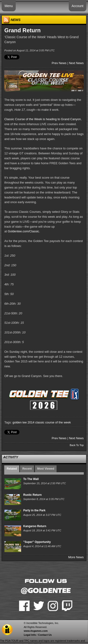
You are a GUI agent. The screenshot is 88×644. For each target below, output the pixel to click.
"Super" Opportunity (37, 542)
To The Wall (31, 479)
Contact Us (45, 635)
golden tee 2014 (23, 422)
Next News (76, 63)
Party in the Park (34, 510)
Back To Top (77, 445)
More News (76, 557)
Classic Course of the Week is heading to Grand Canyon (42, 119)
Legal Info (30, 635)
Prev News (59, 63)
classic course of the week (53, 422)
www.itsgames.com (36, 631)
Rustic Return (33, 495)
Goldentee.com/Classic (23, 231)
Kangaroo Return (35, 526)
